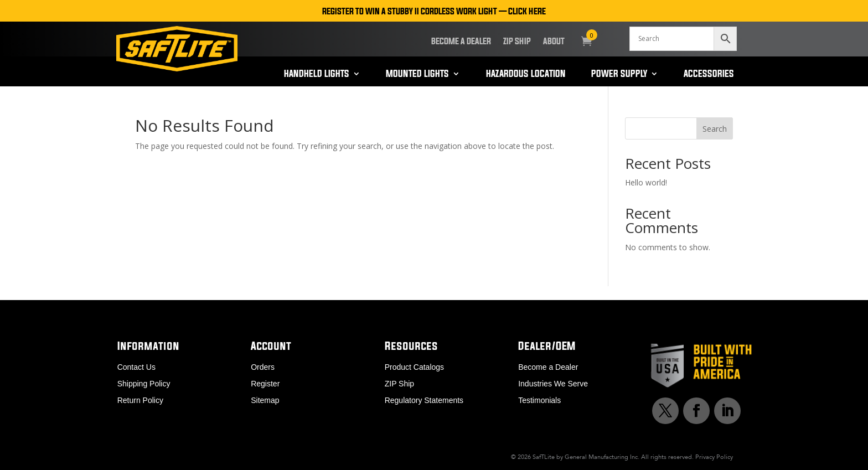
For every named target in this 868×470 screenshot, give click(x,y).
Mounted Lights (417, 74)
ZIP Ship (517, 42)
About (554, 42)
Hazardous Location (526, 74)
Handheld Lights (317, 74)
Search (715, 129)
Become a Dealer (461, 42)
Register (265, 384)
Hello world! (646, 182)
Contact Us (136, 367)
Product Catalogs (414, 367)
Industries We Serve (553, 384)
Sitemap (265, 401)
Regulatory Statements (424, 401)
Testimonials (539, 401)
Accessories (709, 74)
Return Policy (140, 401)
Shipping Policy (144, 384)
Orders (263, 367)
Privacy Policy (714, 457)
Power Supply (619, 74)
